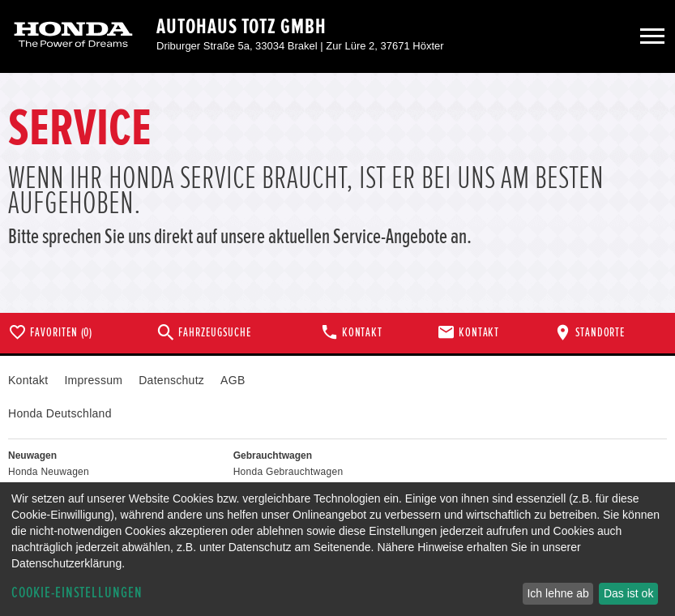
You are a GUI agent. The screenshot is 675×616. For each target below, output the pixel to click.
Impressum (93, 380)
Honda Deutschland (60, 413)
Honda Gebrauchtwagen (288, 472)
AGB (233, 380)
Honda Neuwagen (49, 472)
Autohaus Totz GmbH (241, 27)
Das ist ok (628, 593)
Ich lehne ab (558, 593)
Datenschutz (171, 380)
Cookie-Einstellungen (77, 593)
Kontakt (28, 380)
